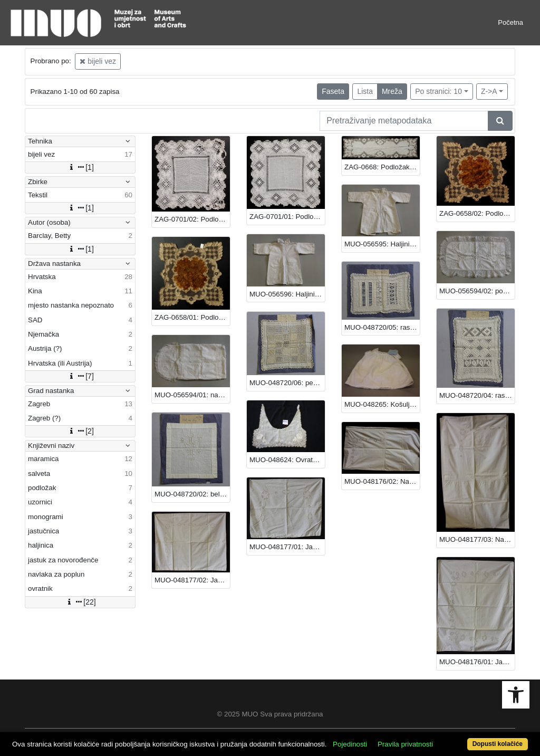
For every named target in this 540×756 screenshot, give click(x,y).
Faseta (333, 91)
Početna (510, 22)
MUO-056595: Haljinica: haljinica (382, 244)
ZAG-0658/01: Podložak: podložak (192, 317)
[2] (80, 431)
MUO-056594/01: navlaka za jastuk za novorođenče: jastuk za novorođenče (192, 395)
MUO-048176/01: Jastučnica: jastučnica (477, 662)
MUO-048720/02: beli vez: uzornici (192, 494)
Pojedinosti (350, 744)
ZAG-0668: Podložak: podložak (382, 167)
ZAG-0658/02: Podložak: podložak (477, 213)
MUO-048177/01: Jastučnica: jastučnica (287, 547)
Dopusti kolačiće (498, 744)
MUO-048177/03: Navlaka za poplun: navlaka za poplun (477, 539)
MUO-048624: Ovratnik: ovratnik (287, 460)
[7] (80, 376)
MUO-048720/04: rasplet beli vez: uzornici (477, 395)
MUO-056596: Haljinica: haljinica (287, 294)
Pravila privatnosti (405, 744)
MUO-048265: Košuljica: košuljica (382, 404)
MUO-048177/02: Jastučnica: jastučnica (192, 580)
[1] (80, 167)
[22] (80, 602)
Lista (365, 91)
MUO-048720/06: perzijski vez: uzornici (287, 383)
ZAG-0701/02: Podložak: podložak (192, 219)
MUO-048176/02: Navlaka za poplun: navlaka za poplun (382, 481)
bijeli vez (98, 61)
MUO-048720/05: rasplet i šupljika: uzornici (382, 327)
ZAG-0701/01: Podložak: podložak (287, 217)
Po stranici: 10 (438, 91)
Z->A (489, 91)
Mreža (392, 91)
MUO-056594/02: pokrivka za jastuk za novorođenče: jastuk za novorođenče (477, 291)
